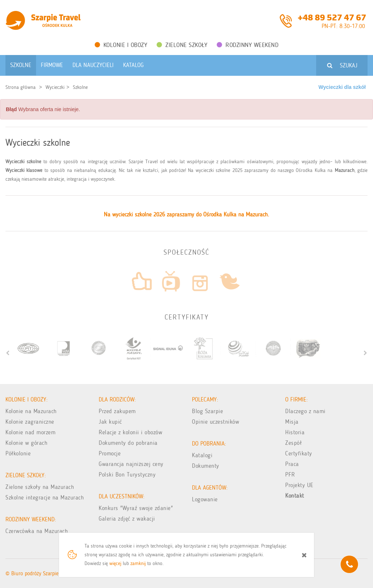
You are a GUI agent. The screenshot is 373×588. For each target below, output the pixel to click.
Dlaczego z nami (305, 411)
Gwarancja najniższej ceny (131, 464)
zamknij (138, 563)
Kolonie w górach (26, 443)
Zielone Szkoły (182, 45)
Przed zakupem (117, 411)
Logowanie (205, 499)
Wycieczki (55, 87)
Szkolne (80, 87)
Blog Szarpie (207, 411)
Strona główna (21, 87)
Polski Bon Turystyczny (127, 475)
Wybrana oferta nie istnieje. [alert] (43, 109)
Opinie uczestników (215, 422)
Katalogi (202, 455)
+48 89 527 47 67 (332, 17)
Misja (292, 422)
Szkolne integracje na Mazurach (45, 497)
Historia (295, 432)
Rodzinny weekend (248, 45)
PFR (290, 475)
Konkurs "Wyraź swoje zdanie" (136, 508)
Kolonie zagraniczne (30, 422)
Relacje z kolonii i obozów (130, 432)
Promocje (110, 453)
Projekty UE (299, 485)
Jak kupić (110, 422)
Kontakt (295, 496)
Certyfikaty (299, 453)
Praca (292, 464)
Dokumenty (206, 466)
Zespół (293, 443)
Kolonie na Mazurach (31, 411)
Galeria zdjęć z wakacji (127, 519)
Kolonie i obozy (121, 45)
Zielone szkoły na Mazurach (40, 487)
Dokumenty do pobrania (128, 443)
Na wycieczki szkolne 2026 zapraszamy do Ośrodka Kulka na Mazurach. (186, 214)
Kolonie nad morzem (30, 432)
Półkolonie (18, 453)
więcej (115, 563)
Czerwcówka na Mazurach (37, 531)
